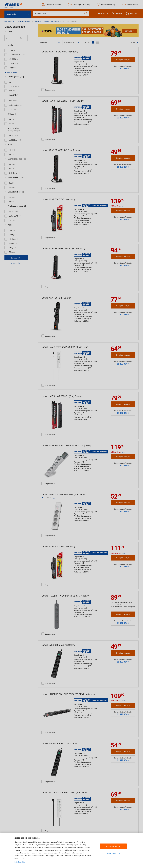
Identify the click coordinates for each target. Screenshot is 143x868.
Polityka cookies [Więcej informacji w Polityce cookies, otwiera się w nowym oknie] (20, 862)
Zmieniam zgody (113, 853)
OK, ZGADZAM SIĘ (113, 846)
